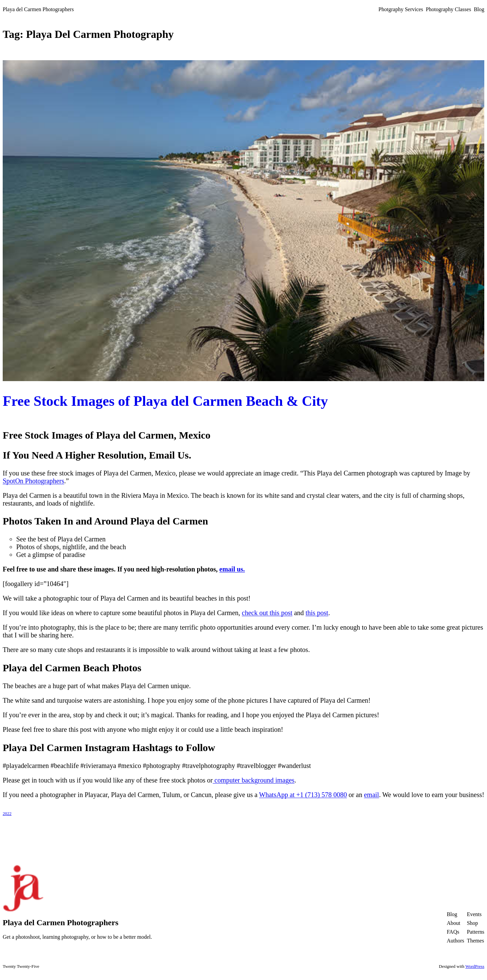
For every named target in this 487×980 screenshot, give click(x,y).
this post (317, 613)
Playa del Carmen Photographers (38, 9)
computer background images (254, 780)
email (371, 795)
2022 (7, 813)
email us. (232, 569)
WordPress (475, 966)
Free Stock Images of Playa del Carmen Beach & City (165, 401)
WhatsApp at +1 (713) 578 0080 (303, 795)
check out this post (267, 613)
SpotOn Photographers (33, 481)
